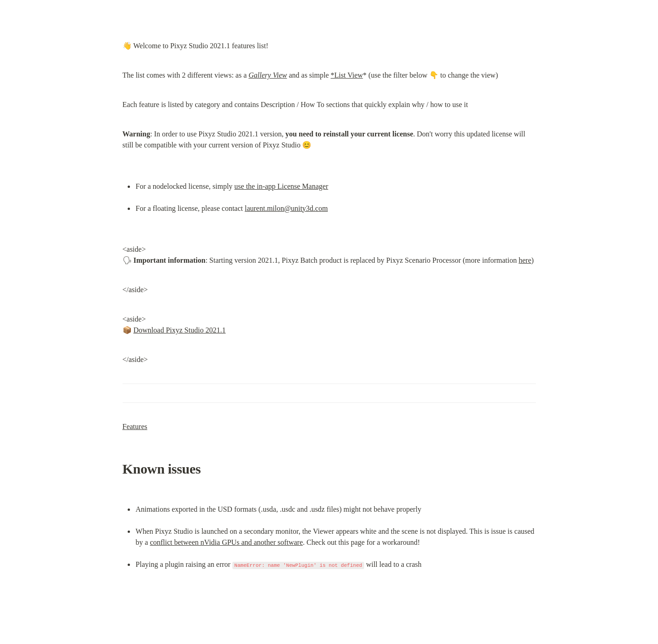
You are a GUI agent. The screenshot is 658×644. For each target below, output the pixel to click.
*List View (347, 75)
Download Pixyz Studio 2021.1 (180, 330)
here (525, 260)
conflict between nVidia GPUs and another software (226, 542)
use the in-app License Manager (281, 186)
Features (135, 427)
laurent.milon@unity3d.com (286, 208)
